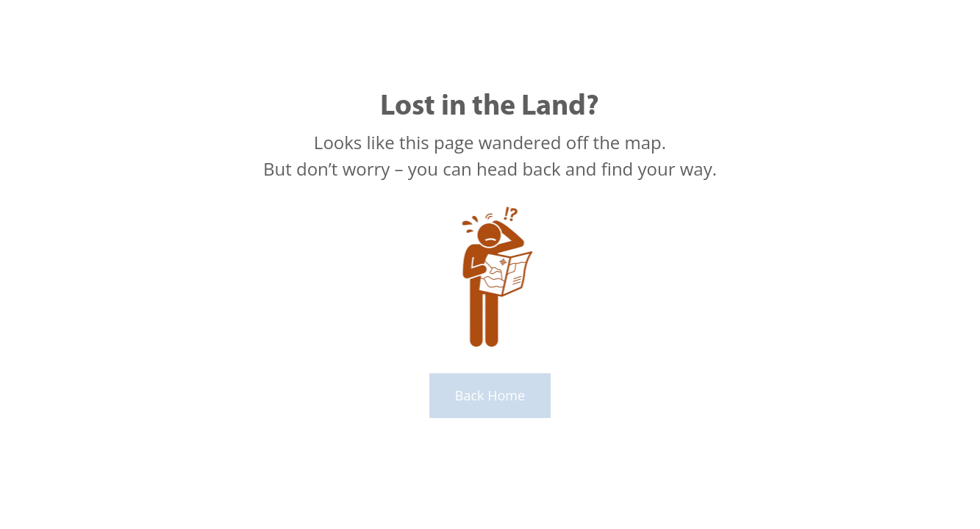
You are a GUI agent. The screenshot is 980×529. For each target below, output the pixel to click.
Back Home (490, 395)
